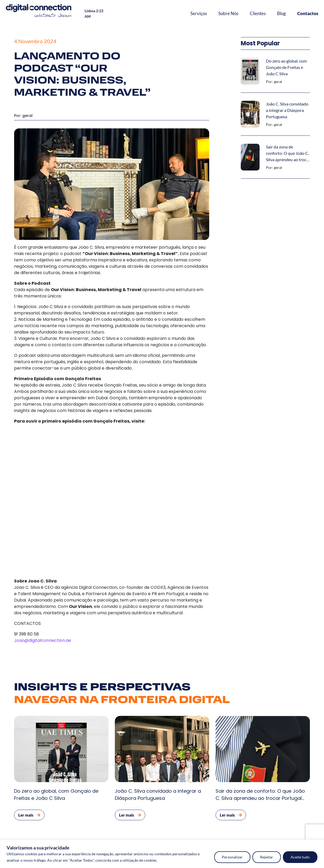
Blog (281, 13)
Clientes (258, 13)
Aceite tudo (300, 857)
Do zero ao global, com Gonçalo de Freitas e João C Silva (286, 67)
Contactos (308, 13)
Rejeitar (267, 857)
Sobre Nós (228, 13)
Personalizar (232, 857)
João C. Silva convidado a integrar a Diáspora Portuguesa (287, 110)
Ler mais (29, 815)
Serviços (199, 13)
